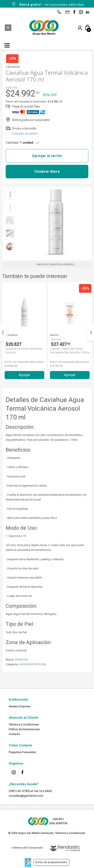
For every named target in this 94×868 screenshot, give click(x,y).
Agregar (24, 375)
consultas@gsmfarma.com (26, 796)
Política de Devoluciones (24, 729)
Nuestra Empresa (20, 706)
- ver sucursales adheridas (48, 4)
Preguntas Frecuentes (22, 752)
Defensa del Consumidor (27, 848)
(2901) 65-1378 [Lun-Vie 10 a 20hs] (30, 791)
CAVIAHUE (21, 660)
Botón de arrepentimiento (51, 862)
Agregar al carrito (47, 156)
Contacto (15, 734)
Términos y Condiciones (24, 724)
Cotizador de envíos (25, 134)
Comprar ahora (47, 171)
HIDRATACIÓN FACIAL (33, 664)
